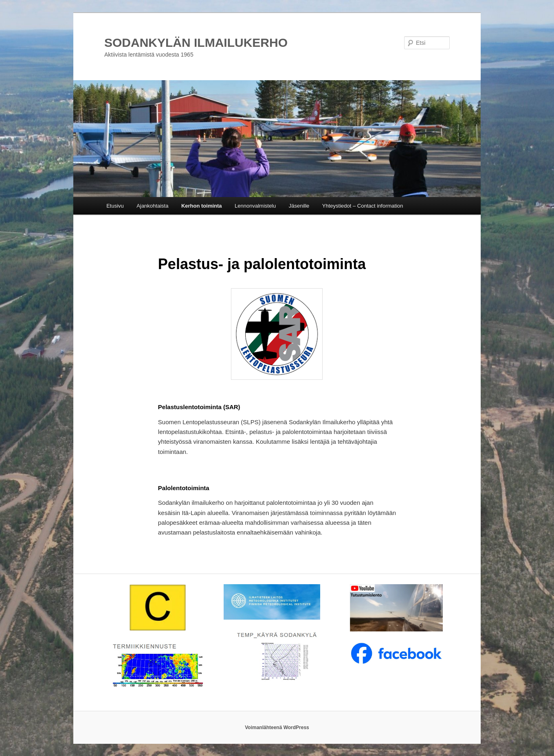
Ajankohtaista (152, 206)
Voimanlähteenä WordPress (277, 728)
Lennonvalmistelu (255, 206)
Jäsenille (299, 206)
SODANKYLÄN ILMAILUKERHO (196, 43)
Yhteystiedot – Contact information (363, 206)
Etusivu (115, 206)
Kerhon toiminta (202, 206)
